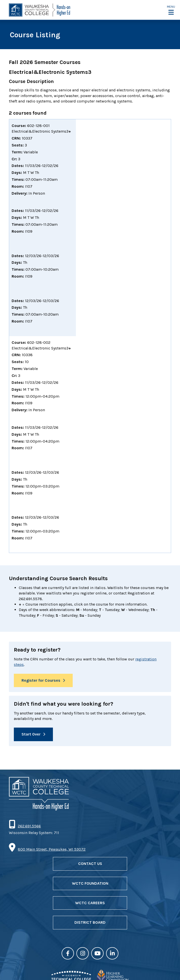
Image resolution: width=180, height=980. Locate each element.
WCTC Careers (90, 903)
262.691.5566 (29, 826)
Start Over (31, 734)
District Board (90, 922)
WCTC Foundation (90, 883)
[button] (171, 10)
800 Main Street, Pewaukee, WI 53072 (52, 849)
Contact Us (90, 864)
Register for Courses (41, 680)
